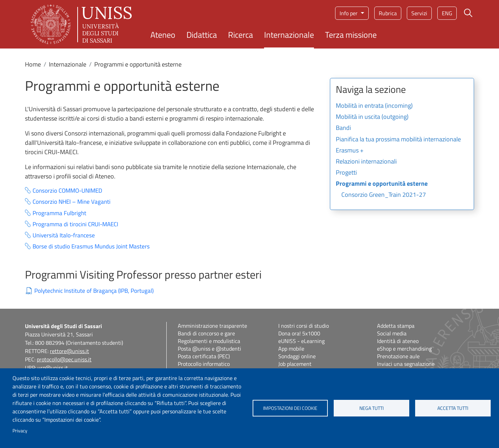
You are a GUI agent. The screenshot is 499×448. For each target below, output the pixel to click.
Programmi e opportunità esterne (382, 184)
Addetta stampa (396, 326)
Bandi (343, 128)
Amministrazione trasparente (212, 326)
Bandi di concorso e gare (206, 333)
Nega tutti (371, 408)
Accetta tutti (453, 408)
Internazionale (289, 35)
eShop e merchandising (404, 349)
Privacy (20, 431)
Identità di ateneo (398, 341)
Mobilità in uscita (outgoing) (372, 117)
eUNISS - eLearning (301, 341)
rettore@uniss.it (69, 351)
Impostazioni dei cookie (290, 408)
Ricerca (240, 35)
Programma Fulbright (59, 213)
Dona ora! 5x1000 (299, 333)
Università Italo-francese (64, 235)
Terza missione (351, 35)
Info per (349, 13)
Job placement (295, 364)
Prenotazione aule (398, 356)
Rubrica (388, 13)
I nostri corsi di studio (304, 326)
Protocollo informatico (204, 364)
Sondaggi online (297, 356)
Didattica (202, 35)
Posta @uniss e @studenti (209, 349)
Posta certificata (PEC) (204, 356)
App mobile (291, 349)
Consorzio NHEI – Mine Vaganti (72, 202)
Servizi (419, 13)
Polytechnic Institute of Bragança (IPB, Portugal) (94, 291)
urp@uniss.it (53, 368)
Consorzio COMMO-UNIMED (67, 191)
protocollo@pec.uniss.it (64, 359)
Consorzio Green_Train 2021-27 (384, 195)
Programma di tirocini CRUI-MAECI (75, 224)
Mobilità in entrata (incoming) (374, 106)
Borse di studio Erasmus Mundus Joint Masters (91, 247)
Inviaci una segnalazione (406, 364)
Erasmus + (350, 151)
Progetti (346, 173)
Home (33, 64)
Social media (392, 333)
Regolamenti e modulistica (209, 341)
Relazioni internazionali (366, 162)
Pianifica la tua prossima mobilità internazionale (398, 140)
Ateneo (163, 35)
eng (447, 13)
